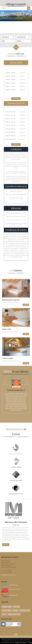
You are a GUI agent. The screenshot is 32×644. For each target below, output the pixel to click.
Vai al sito (6, 545)
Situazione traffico (25, 610)
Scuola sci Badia (7, 610)
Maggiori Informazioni (21, 643)
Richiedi (16, 99)
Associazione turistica (15, 589)
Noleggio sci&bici (7, 607)
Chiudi (30, 643)
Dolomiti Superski (14, 585)
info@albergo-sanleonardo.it (8, 575)
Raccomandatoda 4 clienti (9, 625)
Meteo (4, 614)
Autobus (15, 610)
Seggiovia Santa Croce (14, 614)
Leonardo (16, 4)
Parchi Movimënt (13, 595)
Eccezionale (9, 623)
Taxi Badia (16, 607)
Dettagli (26, 305)
